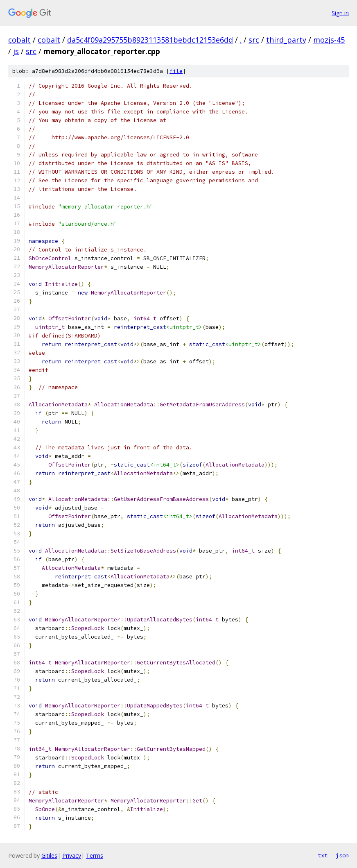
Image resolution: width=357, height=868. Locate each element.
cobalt (19, 40)
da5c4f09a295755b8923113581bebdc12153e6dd (150, 40)
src (254, 40)
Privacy (72, 856)
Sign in (340, 13)
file (176, 71)
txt (323, 855)
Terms (95, 856)
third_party (286, 40)
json (342, 855)
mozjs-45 (329, 40)
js (16, 51)
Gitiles (49, 856)
